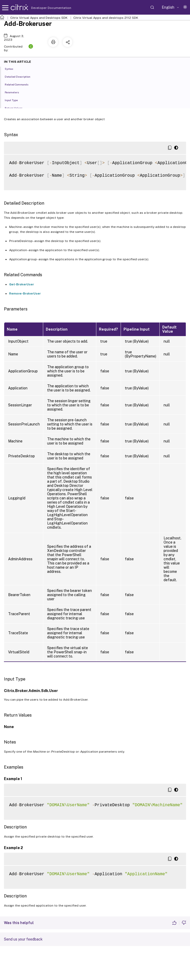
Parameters (15, 92)
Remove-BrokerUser (25, 293)
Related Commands (19, 84)
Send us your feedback (23, 939)
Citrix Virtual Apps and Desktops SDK (39, 18)
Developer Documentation (43, 8)
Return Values (16, 108)
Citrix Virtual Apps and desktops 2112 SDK (106, 18)
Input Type (14, 100)
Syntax (12, 68)
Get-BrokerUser (22, 284)
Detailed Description (20, 76)
